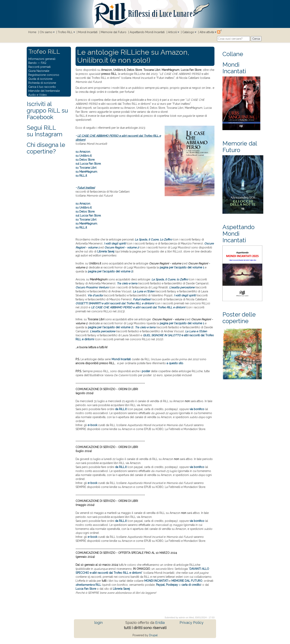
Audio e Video (38, 95)
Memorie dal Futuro (114, 32)
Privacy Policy (192, 623)
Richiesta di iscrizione (42, 83)
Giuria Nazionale (39, 71)
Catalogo (188, 32)
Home (32, 32)
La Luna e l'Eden (144, 291)
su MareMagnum (86, 172)
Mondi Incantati (88, 32)
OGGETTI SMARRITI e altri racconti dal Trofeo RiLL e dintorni (115, 303)
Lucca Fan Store (86, 589)
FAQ (44, 63)
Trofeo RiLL (65, 32)
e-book (92, 425)
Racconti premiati (39, 67)
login (98, 623)
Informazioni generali (42, 59)
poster (146, 371)
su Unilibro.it (84, 156)
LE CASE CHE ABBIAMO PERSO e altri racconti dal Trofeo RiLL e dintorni (138, 307)
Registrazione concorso (44, 75)
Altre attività (207, 32)
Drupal (153, 635)
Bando (32, 63)
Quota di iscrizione (40, 79)
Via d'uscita (95, 295)
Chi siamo (46, 32)
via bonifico (197, 409)
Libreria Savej (121, 589)
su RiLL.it (81, 176)
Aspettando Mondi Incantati (147, 32)
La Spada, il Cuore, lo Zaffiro (170, 279)
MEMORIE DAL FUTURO (187, 581)
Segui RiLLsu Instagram (45, 131)
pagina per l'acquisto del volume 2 (110, 271)
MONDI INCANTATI (156, 581)
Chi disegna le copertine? (46, 148)
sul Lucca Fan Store (88, 164)
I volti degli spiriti (115, 243)
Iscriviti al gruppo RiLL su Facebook (47, 110)
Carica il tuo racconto (42, 87)
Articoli (173, 32)
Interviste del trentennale (44, 91)
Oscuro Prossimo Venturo (92, 287)
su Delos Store (85, 160)
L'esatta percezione (182, 287)
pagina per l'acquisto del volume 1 (182, 267)
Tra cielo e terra (127, 283)
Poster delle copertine (239, 318)
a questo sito (175, 363)
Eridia (160, 623)
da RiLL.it (121, 409)
